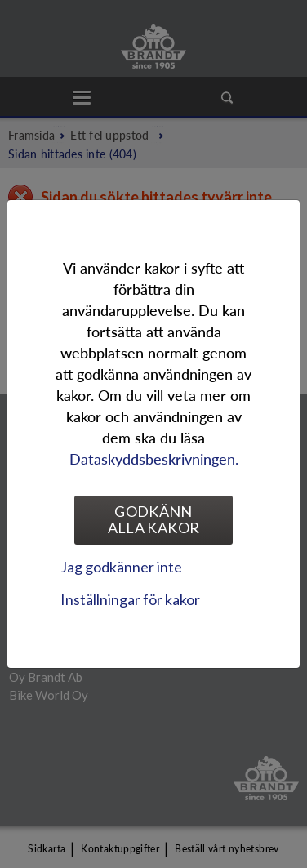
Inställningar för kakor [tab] (130, 599)
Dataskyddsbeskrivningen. (154, 458)
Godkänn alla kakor (154, 519)
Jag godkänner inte (121, 567)
